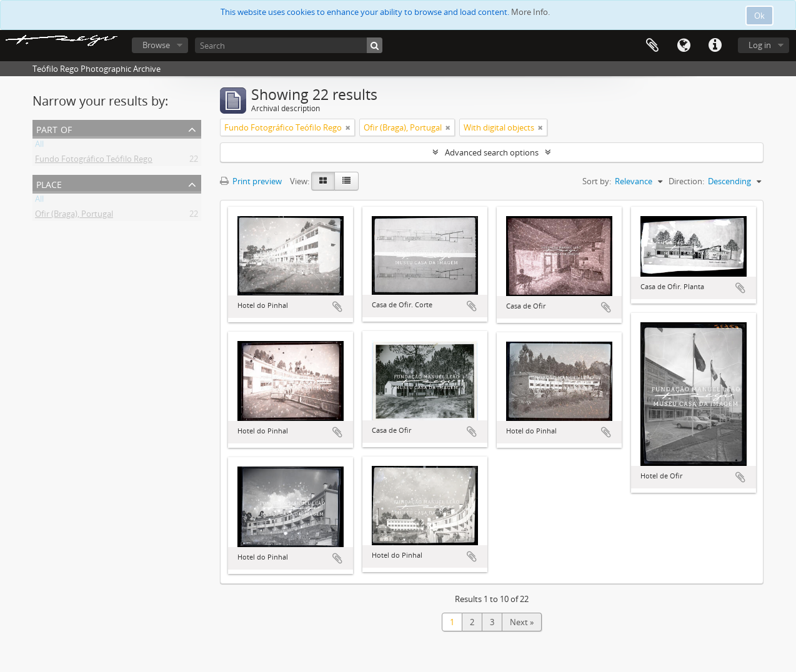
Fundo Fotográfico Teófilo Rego (94, 161)
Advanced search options (492, 152)
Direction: (686, 181)
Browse (156, 45)
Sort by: (597, 181)
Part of (54, 128)
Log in (760, 45)
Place (49, 183)
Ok (759, 16)
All (39, 146)
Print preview (251, 181)
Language (684, 46)
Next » (522, 622)
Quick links (715, 46)
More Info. (530, 12)
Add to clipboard (337, 307)
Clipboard (652, 46)
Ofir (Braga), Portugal (74, 216)
